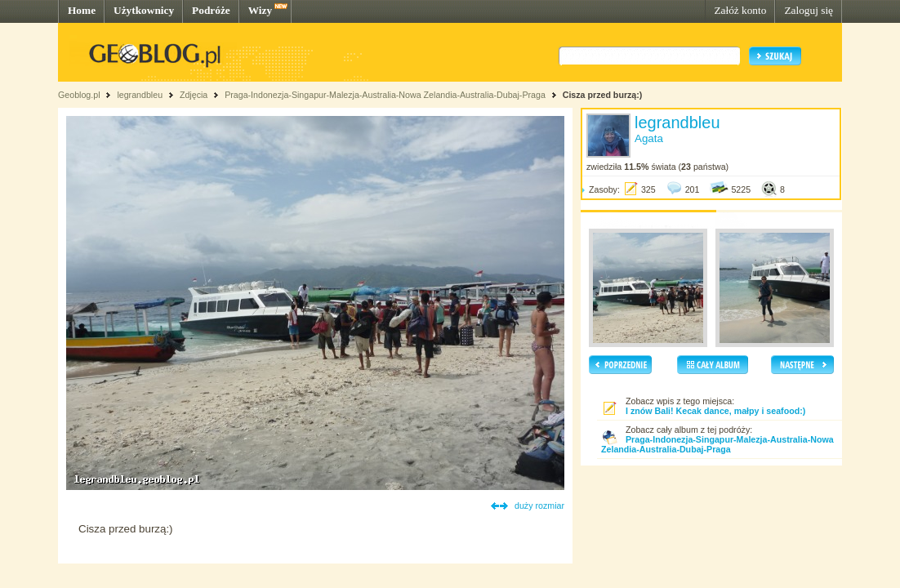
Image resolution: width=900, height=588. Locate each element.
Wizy (260, 10)
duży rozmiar (539, 506)
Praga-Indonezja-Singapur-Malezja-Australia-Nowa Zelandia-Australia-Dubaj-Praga (385, 95)
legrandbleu (140, 95)
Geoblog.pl (79, 95)
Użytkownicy (144, 10)
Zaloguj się (809, 10)
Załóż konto (740, 10)
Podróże (211, 10)
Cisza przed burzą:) (603, 95)
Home (82, 10)
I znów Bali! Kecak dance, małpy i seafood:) (715, 411)
